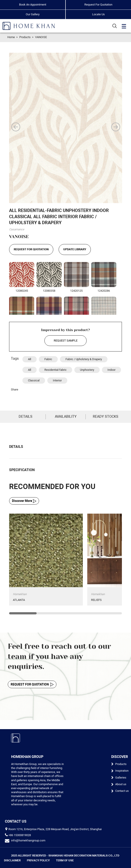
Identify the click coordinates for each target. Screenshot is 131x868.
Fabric (48, 359)
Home (11, 37)
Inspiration (122, 771)
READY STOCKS (106, 417)
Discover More (24, 501)
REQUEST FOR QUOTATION (31, 249)
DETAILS (26, 417)
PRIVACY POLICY (38, 860)
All (30, 359)
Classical (34, 380)
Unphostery (87, 370)
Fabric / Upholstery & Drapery (84, 359)
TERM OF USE (65, 860)
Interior (57, 380)
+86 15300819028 (20, 835)
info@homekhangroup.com (28, 840)
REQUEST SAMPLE (66, 341)
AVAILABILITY (66, 417)
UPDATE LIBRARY (75, 249)
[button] (16, 127)
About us (121, 784)
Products (25, 37)
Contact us (122, 791)
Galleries (121, 778)
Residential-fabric (56, 370)
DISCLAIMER (12, 860)
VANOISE (41, 37)
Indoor (111, 370)
